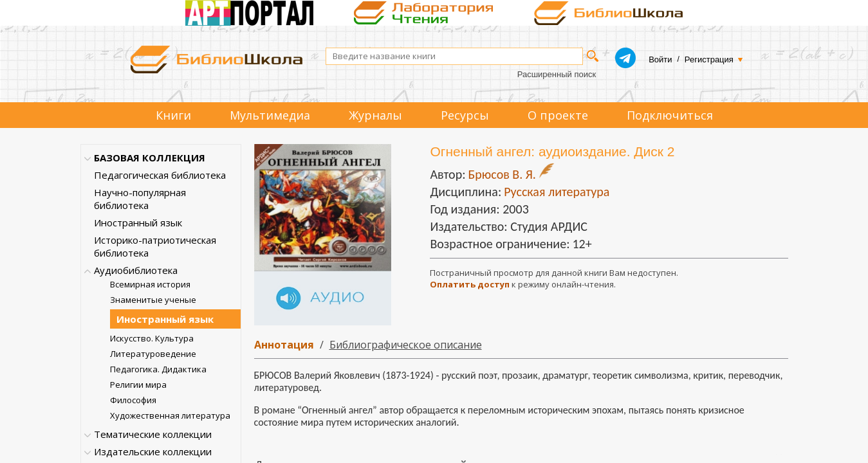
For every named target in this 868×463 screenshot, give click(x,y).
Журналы (375, 115)
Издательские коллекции (153, 451)
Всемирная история (150, 284)
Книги (173, 115)
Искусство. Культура (152, 338)
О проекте (558, 115)
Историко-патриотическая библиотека (155, 246)
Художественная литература (170, 415)
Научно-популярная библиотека (140, 199)
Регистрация (709, 59)
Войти (660, 59)
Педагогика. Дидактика (158, 369)
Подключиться (670, 115)
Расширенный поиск (557, 74)
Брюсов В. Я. (502, 174)
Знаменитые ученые (153, 300)
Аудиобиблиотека (136, 270)
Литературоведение (153, 354)
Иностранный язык (138, 222)
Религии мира (138, 385)
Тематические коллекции (153, 434)
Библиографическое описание (406, 345)
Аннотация (284, 345)
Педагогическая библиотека (160, 175)
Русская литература (557, 192)
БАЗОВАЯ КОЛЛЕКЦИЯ (150, 158)
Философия (133, 400)
